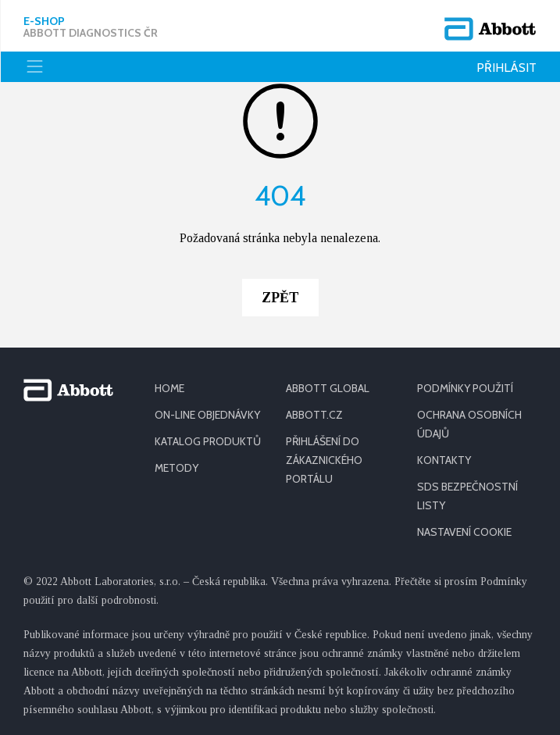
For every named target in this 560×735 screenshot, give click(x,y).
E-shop (91, 27)
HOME (169, 388)
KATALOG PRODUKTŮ (208, 441)
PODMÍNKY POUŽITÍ (465, 388)
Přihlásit (506, 68)
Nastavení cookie (464, 532)
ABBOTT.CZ (314, 415)
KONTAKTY (444, 460)
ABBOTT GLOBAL (328, 388)
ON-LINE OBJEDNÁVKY (207, 415)
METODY (177, 468)
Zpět (280, 298)
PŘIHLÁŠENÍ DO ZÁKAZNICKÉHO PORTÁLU (324, 460)
